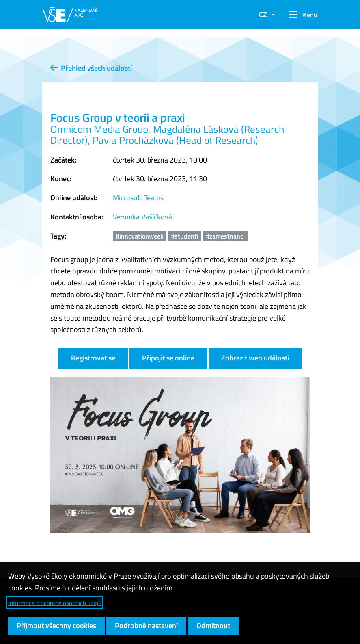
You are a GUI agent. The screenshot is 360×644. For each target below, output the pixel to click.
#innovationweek (140, 236)
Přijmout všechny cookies (56, 626)
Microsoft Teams (138, 198)
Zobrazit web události (255, 358)
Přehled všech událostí (91, 68)
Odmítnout (213, 626)
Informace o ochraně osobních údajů (55, 603)
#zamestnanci (225, 236)
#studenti (185, 236)
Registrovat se (93, 358)
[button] (301, 15)
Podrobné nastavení (146, 626)
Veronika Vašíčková (142, 217)
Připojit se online (168, 358)
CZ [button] (263, 14)
